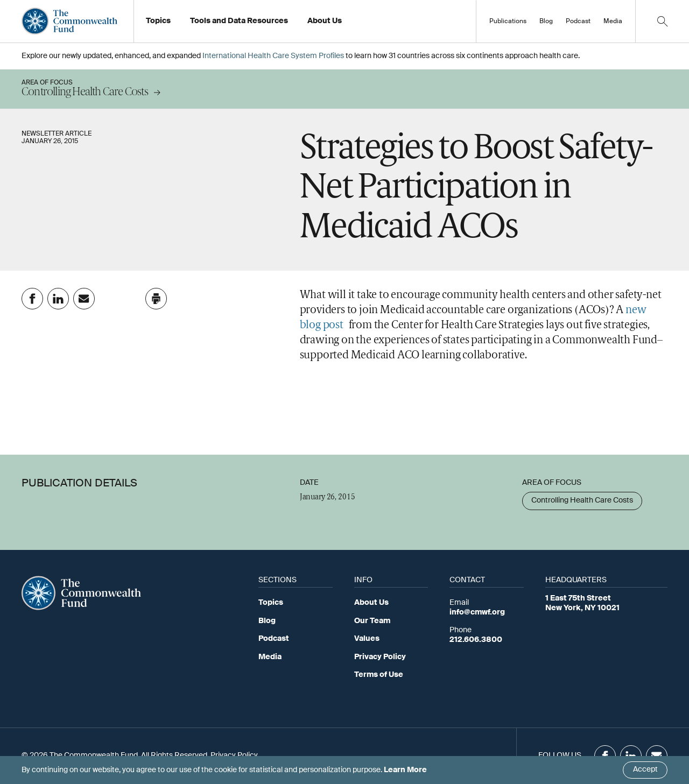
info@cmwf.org (477, 612)
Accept (645, 769)
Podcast (578, 22)
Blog (546, 22)
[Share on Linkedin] (58, 299)
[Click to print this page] (156, 299)
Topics (271, 603)
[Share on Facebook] (32, 299)
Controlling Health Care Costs (582, 500)
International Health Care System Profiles (273, 56)
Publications (508, 22)
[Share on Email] (84, 299)
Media (613, 22)
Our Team (372, 621)
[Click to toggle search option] (662, 21)
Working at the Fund (349, 24)
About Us (371, 603)
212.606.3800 (476, 640)
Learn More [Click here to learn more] (405, 770)
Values (367, 639)
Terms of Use (379, 675)
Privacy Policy (380, 657)
